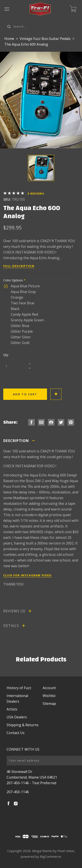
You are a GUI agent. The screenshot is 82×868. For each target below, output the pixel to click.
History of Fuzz (19, 688)
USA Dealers (17, 717)
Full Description (19, 266)
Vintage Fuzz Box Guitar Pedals (46, 39)
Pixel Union (66, 851)
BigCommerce (51, 856)
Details (15, 626)
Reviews (36, 193)
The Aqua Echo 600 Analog (26, 44)
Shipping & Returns (23, 725)
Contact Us (16, 733)
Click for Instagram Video (28, 575)
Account (49, 688)
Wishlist (49, 696)
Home (9, 39)
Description (20, 441)
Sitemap (49, 704)
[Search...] (41, 27)
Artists (12, 709)
